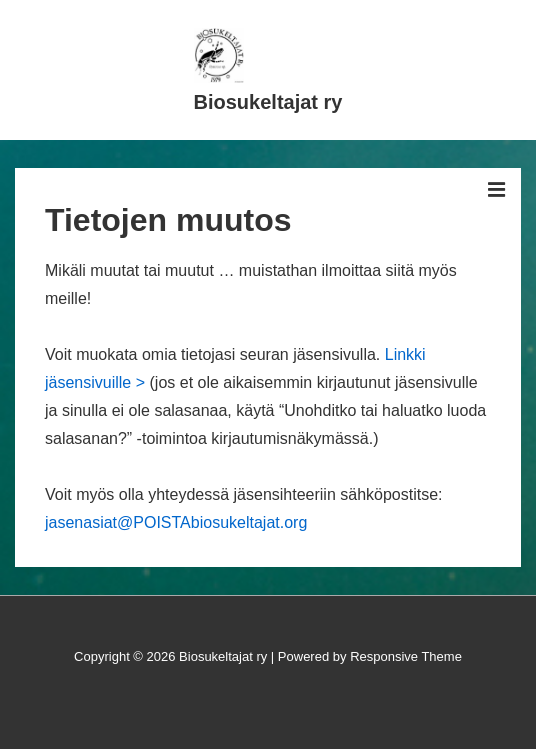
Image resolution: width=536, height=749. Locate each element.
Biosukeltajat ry (268, 102)
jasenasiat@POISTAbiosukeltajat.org (176, 522)
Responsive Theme (406, 656)
